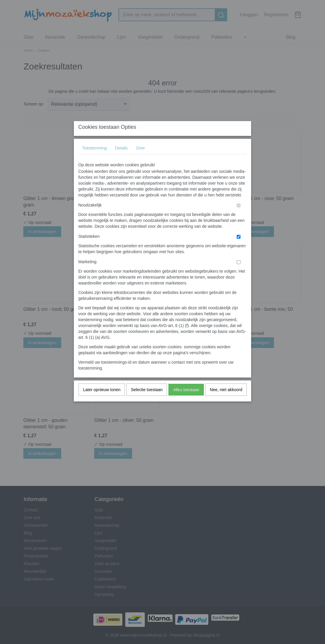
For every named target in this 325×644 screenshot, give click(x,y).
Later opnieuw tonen (102, 401)
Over (140, 160)
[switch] (239, 217)
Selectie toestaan (147, 401)
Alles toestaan (186, 401)
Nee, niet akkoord (226, 401)
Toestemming (94, 160)
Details (121, 160)
